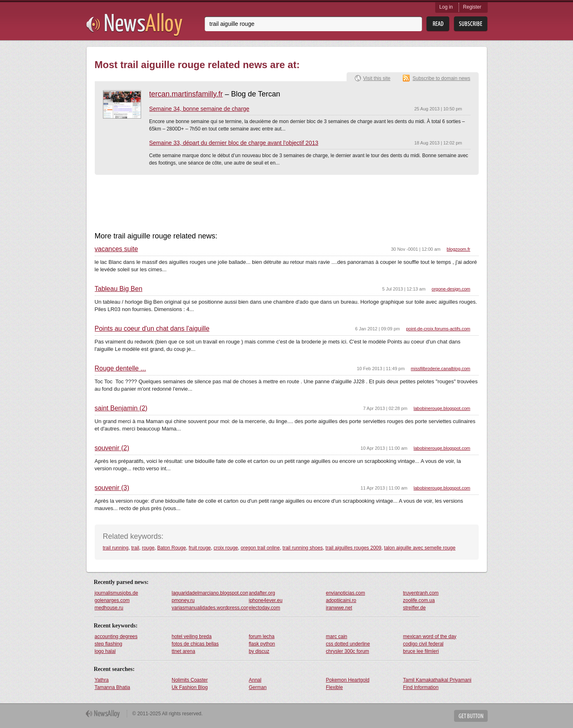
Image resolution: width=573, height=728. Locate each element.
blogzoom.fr (458, 249)
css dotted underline (348, 644)
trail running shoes (303, 548)
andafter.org (262, 593)
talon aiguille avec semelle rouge (420, 548)
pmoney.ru (183, 600)
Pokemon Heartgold (348, 680)
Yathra (102, 680)
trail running (116, 548)
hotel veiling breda (192, 636)
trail (135, 548)
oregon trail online (260, 548)
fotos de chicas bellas (195, 644)
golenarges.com (112, 600)
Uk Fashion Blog (190, 687)
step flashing (108, 644)
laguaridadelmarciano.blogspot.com (210, 593)
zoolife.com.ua (419, 600)
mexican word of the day (430, 636)
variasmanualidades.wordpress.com (210, 608)
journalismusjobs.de (116, 593)
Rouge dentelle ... (120, 369)
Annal (255, 680)
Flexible (334, 687)
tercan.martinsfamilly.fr (186, 94)
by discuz (259, 651)
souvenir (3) (112, 488)
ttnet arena (184, 651)
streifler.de (414, 608)
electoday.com (265, 608)
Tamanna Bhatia (113, 687)
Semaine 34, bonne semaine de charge (199, 109)
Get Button (471, 716)
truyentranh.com (421, 593)
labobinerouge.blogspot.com (442, 408)
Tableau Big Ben (119, 289)
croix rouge (226, 548)
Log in (446, 7)
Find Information (421, 687)
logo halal (105, 651)
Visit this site (377, 78)
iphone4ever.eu (266, 600)
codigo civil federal (423, 644)
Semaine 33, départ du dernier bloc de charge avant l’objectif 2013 (234, 143)
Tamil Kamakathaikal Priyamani (437, 680)
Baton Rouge (171, 548)
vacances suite (116, 249)
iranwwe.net (339, 608)
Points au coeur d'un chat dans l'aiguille (152, 329)
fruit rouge (200, 548)
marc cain (337, 636)
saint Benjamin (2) (121, 408)
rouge (148, 548)
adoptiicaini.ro (341, 600)
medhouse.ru (109, 608)
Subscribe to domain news (442, 78)
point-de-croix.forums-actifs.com (438, 329)
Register (472, 7)
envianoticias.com (346, 593)
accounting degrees (116, 636)
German (258, 687)
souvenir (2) (112, 448)
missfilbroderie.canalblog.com (441, 369)
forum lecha (262, 636)
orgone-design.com (451, 289)
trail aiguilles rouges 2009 (354, 548)
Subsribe (471, 24)
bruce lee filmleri (421, 651)
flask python (262, 644)
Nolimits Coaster (190, 680)
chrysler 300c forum (348, 651)
